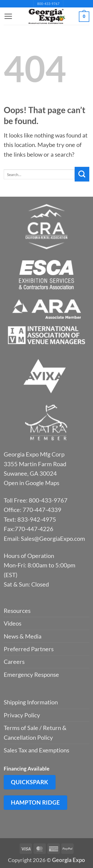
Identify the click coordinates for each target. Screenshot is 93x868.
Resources (17, 611)
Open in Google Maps (31, 483)
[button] (8, 16)
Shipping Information (31, 702)
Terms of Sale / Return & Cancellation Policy (35, 732)
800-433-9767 (48, 4)
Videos (13, 623)
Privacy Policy (22, 715)
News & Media (23, 636)
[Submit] (82, 174)
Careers (14, 662)
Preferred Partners (29, 649)
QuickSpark (30, 782)
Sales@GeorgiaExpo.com (53, 538)
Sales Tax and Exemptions (36, 750)
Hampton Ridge (35, 802)
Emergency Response (31, 674)
